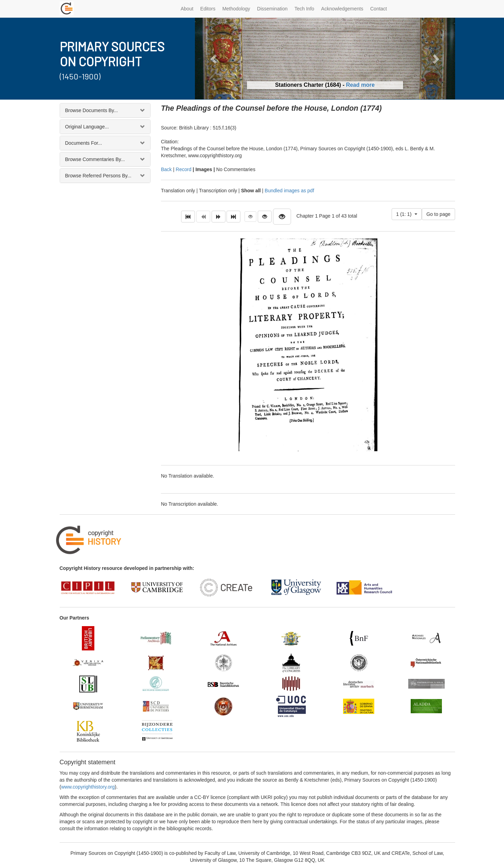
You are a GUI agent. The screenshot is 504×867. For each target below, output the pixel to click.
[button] (215, 58)
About (187, 9)
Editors (208, 9)
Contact (378, 9)
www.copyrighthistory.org (88, 787)
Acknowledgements (342, 9)
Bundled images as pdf (289, 191)
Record (184, 169)
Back (166, 169)
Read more (360, 85)
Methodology (236, 9)
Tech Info (304, 9)
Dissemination (272, 9)
